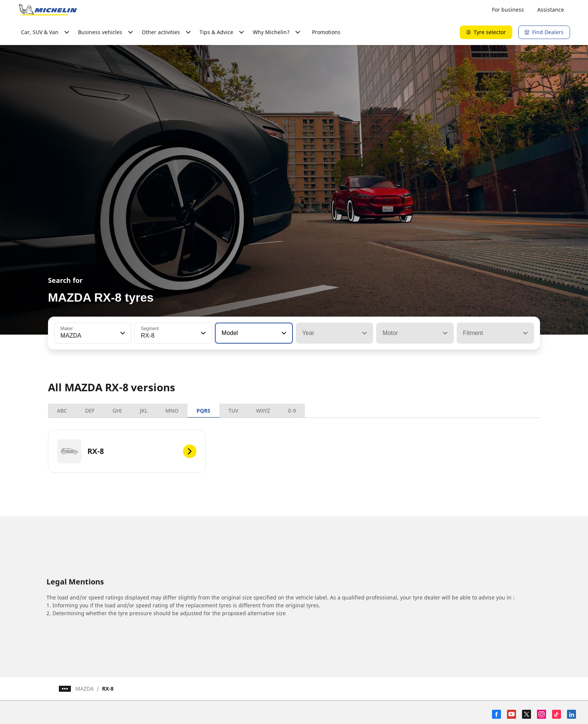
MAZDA (85, 689)
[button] (122, 333)
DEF (90, 411)
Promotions (326, 32)
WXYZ (263, 411)
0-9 (292, 411)
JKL (144, 411)
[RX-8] (127, 451)
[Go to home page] (48, 10)
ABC (62, 411)
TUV (233, 411)
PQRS (203, 411)
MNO (172, 411)
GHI (117, 411)
